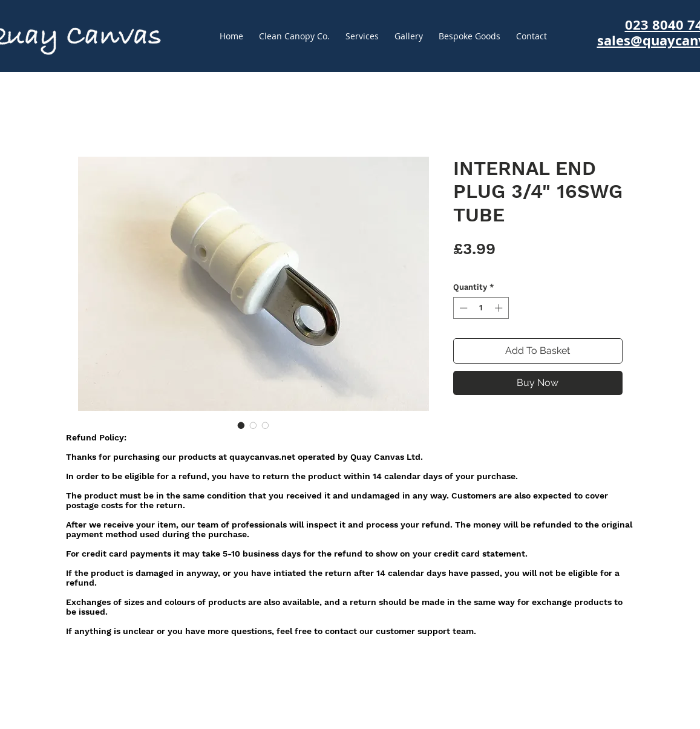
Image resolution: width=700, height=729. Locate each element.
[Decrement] (462, 308)
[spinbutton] (481, 308)
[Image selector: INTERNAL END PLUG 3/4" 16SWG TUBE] (241, 425)
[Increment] (500, 308)
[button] (469, 36)
